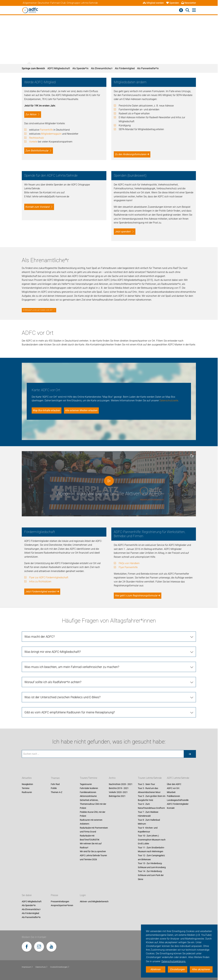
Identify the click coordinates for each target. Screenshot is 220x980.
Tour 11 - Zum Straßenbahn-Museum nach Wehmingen (151, 850)
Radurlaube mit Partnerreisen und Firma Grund (94, 830)
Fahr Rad (55, 784)
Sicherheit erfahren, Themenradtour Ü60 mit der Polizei (93, 804)
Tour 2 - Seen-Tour (146, 784)
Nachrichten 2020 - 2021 (121, 784)
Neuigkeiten (27, 784)
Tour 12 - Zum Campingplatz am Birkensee (151, 857)
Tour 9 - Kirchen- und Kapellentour (148, 830)
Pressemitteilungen (60, 901)
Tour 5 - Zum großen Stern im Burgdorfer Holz (152, 798)
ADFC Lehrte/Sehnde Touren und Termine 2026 (93, 857)
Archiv (112, 778)
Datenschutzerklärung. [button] (174, 961)
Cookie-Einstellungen (60, 967)
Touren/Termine (88, 778)
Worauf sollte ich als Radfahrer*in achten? (53, 682)
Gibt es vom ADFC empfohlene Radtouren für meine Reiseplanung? (70, 712)
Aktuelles (27, 778)
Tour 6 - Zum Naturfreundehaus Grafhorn (151, 806)
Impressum (27, 967)
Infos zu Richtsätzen (40, 581)
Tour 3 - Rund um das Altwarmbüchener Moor (149, 790)
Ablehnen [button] (156, 969)
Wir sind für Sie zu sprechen (93, 852)
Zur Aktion (31, 114)
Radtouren (27, 792)
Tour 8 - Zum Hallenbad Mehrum (149, 822)
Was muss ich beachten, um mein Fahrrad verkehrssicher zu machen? (72, 667)
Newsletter (189, 3)
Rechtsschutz (37, 138)
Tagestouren (86, 784)
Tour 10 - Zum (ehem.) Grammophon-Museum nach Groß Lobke (152, 840)
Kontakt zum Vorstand (38, 207)
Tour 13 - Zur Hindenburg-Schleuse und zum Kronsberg (152, 865)
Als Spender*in (80, 68)
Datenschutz (42, 967)
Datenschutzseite (169, 401)
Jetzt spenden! (123, 232)
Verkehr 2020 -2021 (118, 792)
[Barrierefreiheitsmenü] (181, 10)
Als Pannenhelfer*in (148, 68)
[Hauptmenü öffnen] (194, 10)
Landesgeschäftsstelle (178, 800)
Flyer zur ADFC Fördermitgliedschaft (49, 577)
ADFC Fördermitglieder (178, 804)
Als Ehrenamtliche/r (102, 68)
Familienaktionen (88, 792)
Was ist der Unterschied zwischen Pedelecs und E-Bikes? (62, 697)
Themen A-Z (57, 792)
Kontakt (171, 808)
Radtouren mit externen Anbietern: (91, 822)
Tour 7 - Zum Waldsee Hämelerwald (148, 814)
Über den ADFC (174, 784)
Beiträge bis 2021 (117, 796)
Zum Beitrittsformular (37, 151)
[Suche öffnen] (188, 10)
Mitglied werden (153, 3)
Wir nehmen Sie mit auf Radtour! (91, 846)
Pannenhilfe (46, 130)
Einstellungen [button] (178, 969)
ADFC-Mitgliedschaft (59, 68)
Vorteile (33, 142)
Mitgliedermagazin (51, 134)
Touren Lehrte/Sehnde (150, 778)
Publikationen (173, 796)
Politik (54, 788)
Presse (54, 895)
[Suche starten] (190, 754)
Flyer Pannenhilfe (128, 567)
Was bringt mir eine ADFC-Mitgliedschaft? (53, 652)
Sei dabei (27, 895)
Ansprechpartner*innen (62, 906)
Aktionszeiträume (88, 796)
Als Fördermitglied (125, 68)
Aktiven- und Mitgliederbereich (94, 901)
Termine (26, 788)
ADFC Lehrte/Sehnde (178, 778)
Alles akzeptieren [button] (201, 969)
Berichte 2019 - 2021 (119, 788)
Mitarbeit (171, 792)
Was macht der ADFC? (40, 637)
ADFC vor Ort (173, 788)
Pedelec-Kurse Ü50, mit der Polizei (93, 814)
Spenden (173, 3)
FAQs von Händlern (129, 563)
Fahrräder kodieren (89, 788)
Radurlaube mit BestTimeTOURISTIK (90, 838)
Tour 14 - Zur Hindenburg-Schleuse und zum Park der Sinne (151, 875)
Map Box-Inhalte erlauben (47, 410)
